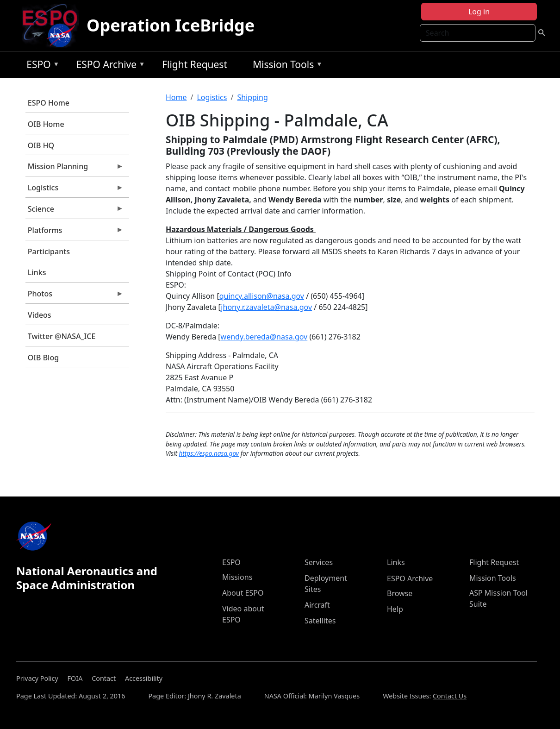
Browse (400, 593)
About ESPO (243, 593)
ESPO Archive (109, 66)
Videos (40, 315)
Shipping (252, 97)
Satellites (320, 621)
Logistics (75, 190)
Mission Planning (75, 169)
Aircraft (317, 605)
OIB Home (46, 124)
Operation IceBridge (171, 25)
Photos (75, 296)
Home (176, 97)
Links (37, 272)
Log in (479, 12)
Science (75, 211)
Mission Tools (285, 66)
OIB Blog (43, 358)
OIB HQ (41, 145)
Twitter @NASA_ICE (62, 336)
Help (395, 609)
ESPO (40, 66)
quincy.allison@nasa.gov (262, 296)
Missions (237, 577)
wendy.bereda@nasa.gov (264, 337)
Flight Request (195, 64)
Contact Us (450, 696)
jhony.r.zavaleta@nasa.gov (266, 307)
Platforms (75, 233)
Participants (49, 251)
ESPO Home (49, 103)
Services (319, 562)
